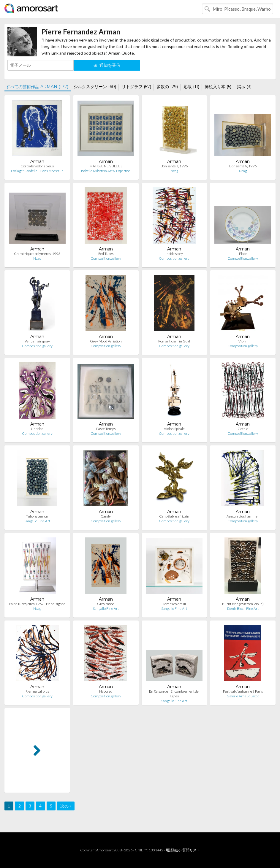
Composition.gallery (106, 258)
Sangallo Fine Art (37, 521)
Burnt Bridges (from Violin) (243, 604)
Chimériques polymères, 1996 (37, 254)
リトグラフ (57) (136, 87)
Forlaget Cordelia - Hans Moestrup (37, 171)
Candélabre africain (174, 516)
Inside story (174, 254)
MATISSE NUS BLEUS (106, 166)
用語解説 (173, 850)
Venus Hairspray (37, 341)
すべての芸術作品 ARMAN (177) (37, 87)
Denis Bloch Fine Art (243, 608)
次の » (66, 806)
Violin (243, 341)
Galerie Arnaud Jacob (243, 696)
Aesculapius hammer (243, 516)
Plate (243, 254)
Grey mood (106, 604)
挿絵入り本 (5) (218, 87)
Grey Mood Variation (106, 341)
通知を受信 (107, 65)
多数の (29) (167, 87)
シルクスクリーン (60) (95, 87)
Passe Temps (106, 429)
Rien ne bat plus (37, 691)
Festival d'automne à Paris (243, 691)
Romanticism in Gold (174, 341)
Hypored (106, 691)
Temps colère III (174, 604)
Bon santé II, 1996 (174, 166)
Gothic (243, 429)
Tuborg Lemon (37, 516)
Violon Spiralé (174, 429)
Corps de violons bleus (37, 166)
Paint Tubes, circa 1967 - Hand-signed (37, 604)
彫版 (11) (191, 87)
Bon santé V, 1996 (243, 166)
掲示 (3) (244, 87)
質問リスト (191, 850)
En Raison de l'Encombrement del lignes (174, 694)
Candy (106, 516)
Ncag (174, 171)
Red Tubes (106, 254)
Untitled (37, 429)
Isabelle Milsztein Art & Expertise (106, 171)
